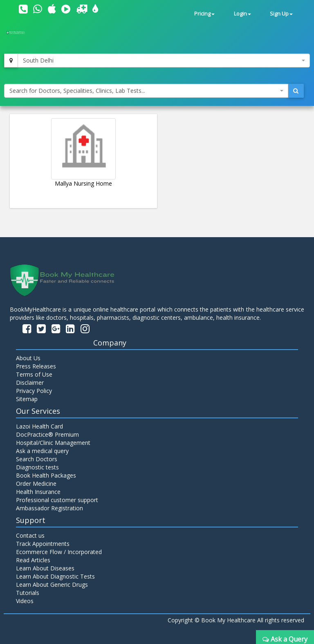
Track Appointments (43, 544)
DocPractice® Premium (47, 434)
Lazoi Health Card (39, 426)
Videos (25, 601)
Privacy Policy (34, 391)
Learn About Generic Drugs (52, 585)
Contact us (30, 535)
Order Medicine (36, 484)
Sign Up (281, 14)
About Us (28, 358)
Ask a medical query (42, 451)
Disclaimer (30, 383)
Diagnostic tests (37, 467)
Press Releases (36, 366)
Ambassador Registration (49, 508)
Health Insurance (38, 492)
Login (242, 14)
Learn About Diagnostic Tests (55, 576)
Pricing (204, 14)
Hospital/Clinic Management (53, 443)
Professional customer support (57, 500)
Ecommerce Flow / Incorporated (59, 552)
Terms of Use (34, 374)
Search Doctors (37, 459)
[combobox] (164, 61)
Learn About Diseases (45, 568)
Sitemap (27, 399)
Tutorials (28, 593)
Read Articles (33, 560)
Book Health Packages (46, 475)
